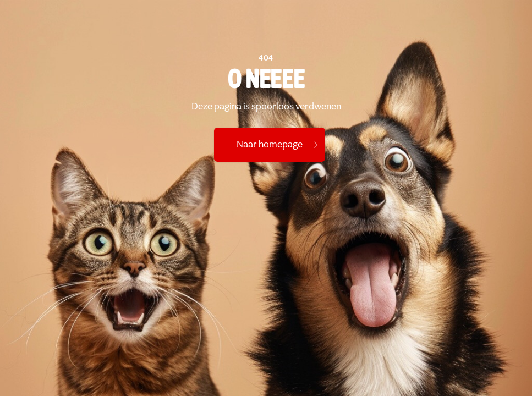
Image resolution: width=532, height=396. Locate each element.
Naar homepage (278, 145)
